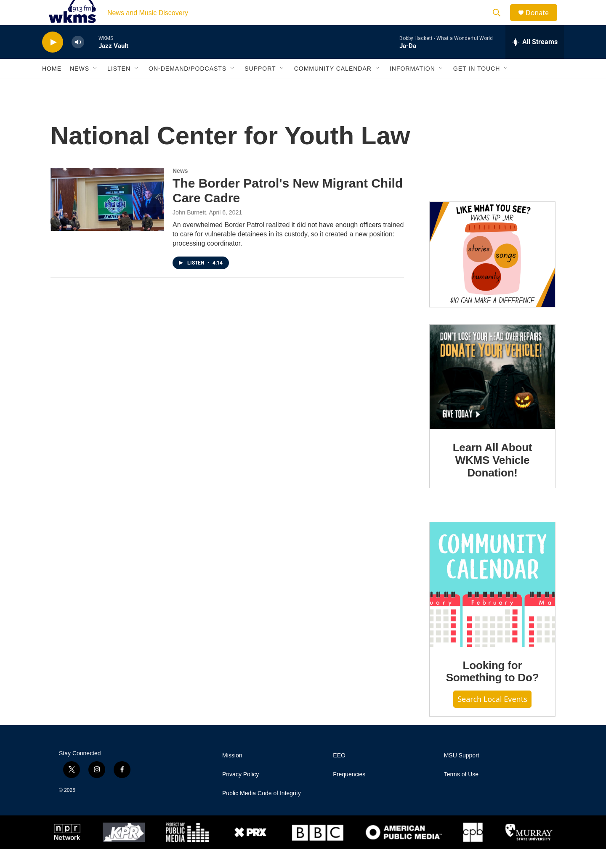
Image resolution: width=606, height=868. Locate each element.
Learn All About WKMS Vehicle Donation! (493, 479)
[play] (53, 61)
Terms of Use (461, 793)
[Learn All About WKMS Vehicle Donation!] (492, 396)
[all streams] (535, 61)
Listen (119, 87)
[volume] (78, 61)
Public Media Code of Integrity (262, 812)
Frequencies (349, 793)
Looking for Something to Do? (493, 691)
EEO (339, 774)
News (80, 87)
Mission (232, 774)
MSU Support (462, 774)
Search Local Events (492, 718)
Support (260, 87)
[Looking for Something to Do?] (492, 603)
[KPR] (124, 851)
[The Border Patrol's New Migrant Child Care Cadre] (107, 218)
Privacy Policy (241, 793)
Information (412, 87)
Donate (542, 22)
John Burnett (189, 231)
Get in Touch (477, 87)
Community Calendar (333, 87)
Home (52, 87)
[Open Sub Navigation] (96, 87)
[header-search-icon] (500, 22)
